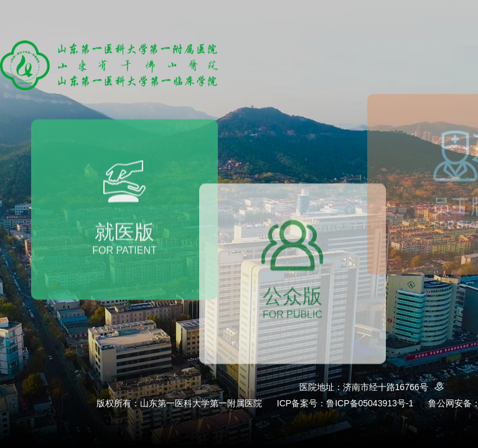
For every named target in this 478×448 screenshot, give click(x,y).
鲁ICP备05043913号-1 (370, 403)
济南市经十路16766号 (396, 387)
